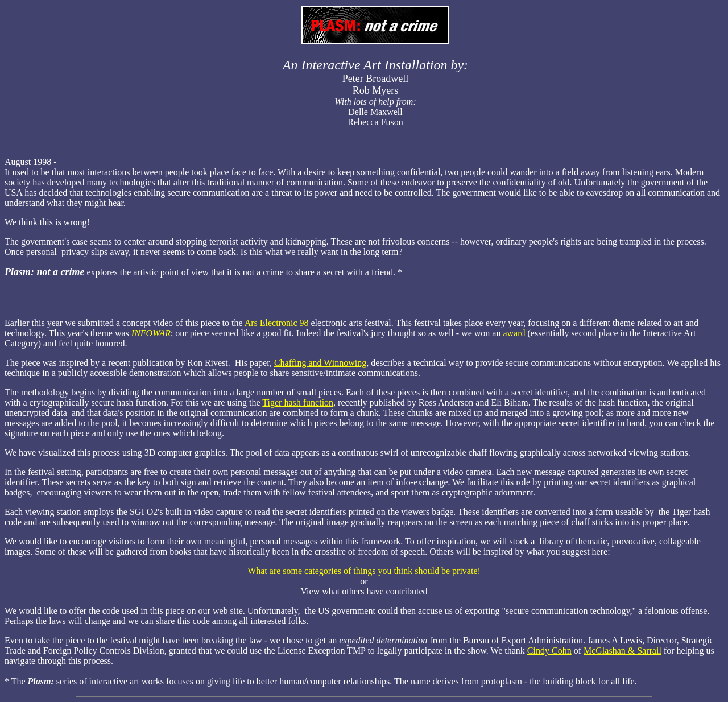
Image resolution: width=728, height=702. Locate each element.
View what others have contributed (364, 591)
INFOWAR (151, 333)
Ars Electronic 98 (277, 323)
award (514, 333)
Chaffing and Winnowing (320, 363)
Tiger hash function (298, 402)
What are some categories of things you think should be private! (364, 571)
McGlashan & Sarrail (622, 651)
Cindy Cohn (549, 651)
